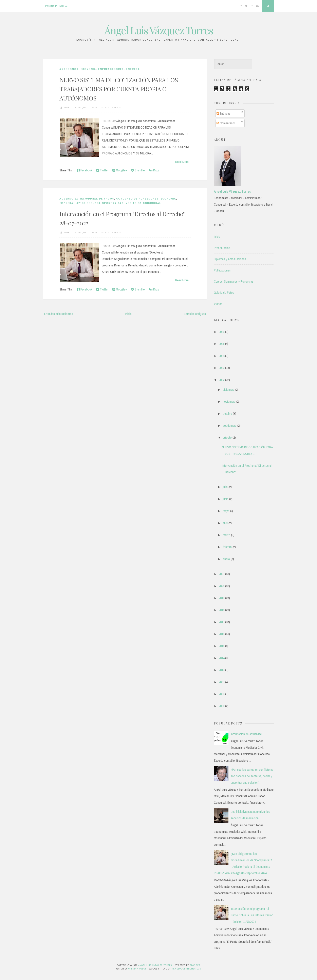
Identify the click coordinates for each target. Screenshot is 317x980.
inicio (217, 237)
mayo (226, 511)
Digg (154, 170)
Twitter (102, 170)
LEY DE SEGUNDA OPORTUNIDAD (99, 203)
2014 (222, 658)
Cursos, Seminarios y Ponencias (234, 281)
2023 (222, 368)
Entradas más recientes (59, 314)
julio (225, 487)
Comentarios (226, 123)
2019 (222, 598)
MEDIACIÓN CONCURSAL (143, 203)
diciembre (229, 390)
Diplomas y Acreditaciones (230, 259)
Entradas (223, 113)
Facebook (85, 170)
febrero (227, 547)
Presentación (222, 248)
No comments (113, 108)
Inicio (128, 314)
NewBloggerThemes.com (187, 969)
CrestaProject (137, 969)
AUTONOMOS (69, 69)
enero (226, 559)
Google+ (120, 170)
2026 (222, 332)
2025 (222, 344)
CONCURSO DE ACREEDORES (137, 199)
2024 (222, 356)
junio (226, 499)
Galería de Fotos (224, 293)
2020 (222, 586)
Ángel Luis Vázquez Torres (159, 30)
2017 (222, 622)
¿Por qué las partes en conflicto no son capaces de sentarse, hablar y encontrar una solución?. (252, 776)
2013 (222, 670)
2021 (222, 574)
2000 (222, 706)
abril (225, 523)
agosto (227, 437)
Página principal (57, 6)
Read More (182, 162)
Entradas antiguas (195, 314)
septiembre (230, 426)
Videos (218, 304)
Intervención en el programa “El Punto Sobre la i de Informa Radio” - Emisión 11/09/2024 (252, 915)
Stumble (138, 170)
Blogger (195, 965)
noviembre (229, 401)
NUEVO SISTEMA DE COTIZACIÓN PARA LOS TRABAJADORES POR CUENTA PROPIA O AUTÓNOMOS (119, 89)
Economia (88, 69)
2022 (222, 380)
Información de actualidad (246, 734)
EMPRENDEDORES (111, 69)
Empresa (133, 69)
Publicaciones (222, 270)
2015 (222, 646)
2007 (222, 682)
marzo (227, 535)
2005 (222, 694)
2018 (222, 610)
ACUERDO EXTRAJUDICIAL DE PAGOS (87, 199)
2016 (222, 634)
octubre (227, 414)
